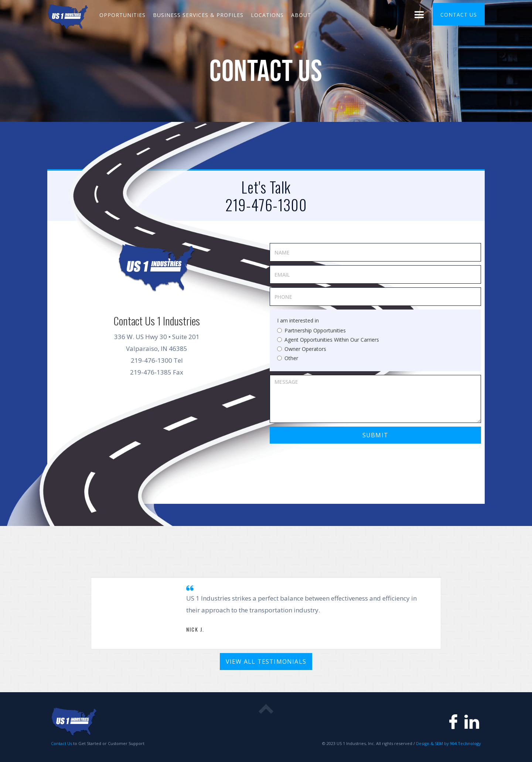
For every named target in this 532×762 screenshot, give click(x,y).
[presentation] (326, 462)
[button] (419, 16)
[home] (68, 16)
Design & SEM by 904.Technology (448, 743)
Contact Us (62, 743)
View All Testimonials (266, 662)
